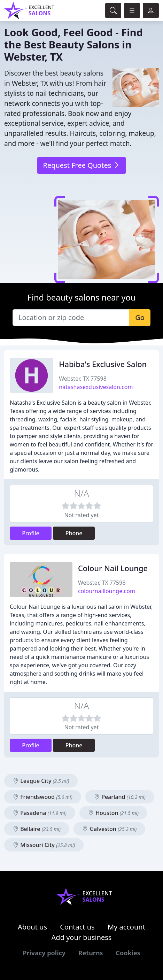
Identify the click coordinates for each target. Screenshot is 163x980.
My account (126, 927)
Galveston (109, 829)
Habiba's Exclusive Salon (103, 364)
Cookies (128, 953)
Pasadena (40, 813)
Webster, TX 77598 (83, 379)
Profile (31, 533)
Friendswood (43, 797)
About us (32, 927)
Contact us (77, 927)
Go (140, 317)
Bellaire (37, 829)
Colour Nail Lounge (113, 568)
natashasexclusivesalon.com (96, 387)
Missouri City (44, 845)
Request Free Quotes (81, 165)
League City (41, 781)
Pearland (120, 797)
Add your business (82, 937)
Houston (113, 813)
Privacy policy (44, 953)
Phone (74, 533)
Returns (91, 953)
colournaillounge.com (107, 591)
